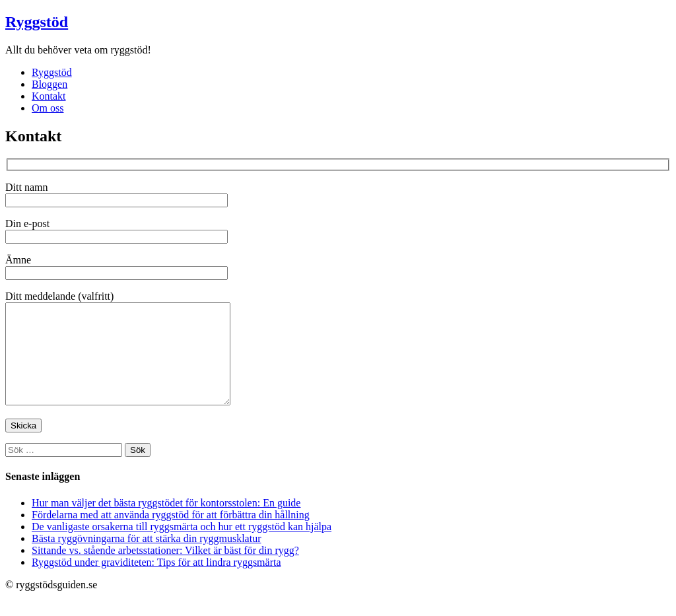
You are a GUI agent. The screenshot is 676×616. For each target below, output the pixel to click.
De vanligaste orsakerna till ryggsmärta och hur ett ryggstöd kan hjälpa (182, 546)
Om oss (48, 108)
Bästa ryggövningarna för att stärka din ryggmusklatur (146, 558)
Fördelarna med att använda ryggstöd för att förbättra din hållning (171, 534)
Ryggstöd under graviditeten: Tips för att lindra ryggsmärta (156, 582)
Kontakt (49, 96)
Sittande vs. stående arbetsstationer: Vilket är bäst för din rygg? (165, 570)
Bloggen (50, 84)
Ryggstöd (37, 22)
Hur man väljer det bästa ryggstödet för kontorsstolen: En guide (166, 523)
